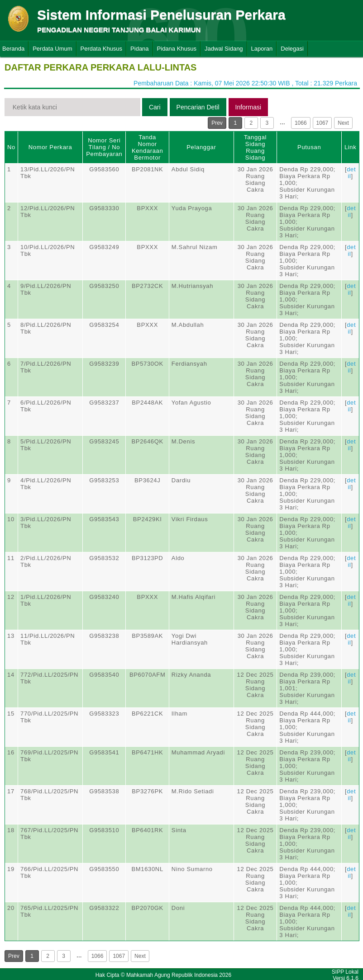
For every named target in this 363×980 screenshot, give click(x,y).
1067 (322, 123)
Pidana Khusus (177, 49)
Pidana (139, 49)
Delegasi (292, 49)
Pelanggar (201, 147)
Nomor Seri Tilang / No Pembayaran (104, 147)
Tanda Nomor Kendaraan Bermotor (147, 147)
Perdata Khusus (102, 49)
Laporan (262, 49)
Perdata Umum (52, 49)
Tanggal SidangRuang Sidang (255, 147)
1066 (301, 123)
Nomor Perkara (50, 147)
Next (343, 123)
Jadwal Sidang (224, 49)
